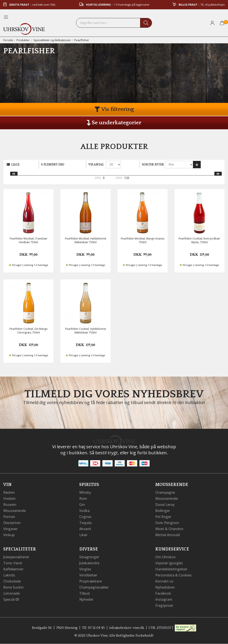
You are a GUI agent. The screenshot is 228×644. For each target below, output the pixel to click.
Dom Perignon (167, 523)
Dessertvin (12, 523)
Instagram (164, 599)
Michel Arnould (168, 535)
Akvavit (85, 529)
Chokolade (12, 581)
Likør (83, 535)
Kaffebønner (13, 569)
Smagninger (89, 557)
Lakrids (9, 575)
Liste (15, 165)
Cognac (85, 517)
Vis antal (96, 165)
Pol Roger (163, 517)
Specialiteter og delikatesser (52, 40)
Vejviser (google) (169, 563)
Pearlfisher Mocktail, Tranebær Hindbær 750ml (29, 240)
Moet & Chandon (169, 529)
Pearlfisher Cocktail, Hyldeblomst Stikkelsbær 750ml (86, 331)
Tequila (85, 523)
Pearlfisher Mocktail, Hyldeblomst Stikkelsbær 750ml (86, 240)
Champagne (165, 492)
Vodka (84, 511)
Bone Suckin (13, 587)
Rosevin (10, 505)
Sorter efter (153, 165)
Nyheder (86, 599)
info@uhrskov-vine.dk (127, 628)
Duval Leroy (165, 505)
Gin (82, 505)
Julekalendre (89, 563)
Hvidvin (9, 498)
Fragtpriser (164, 605)
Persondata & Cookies (173, 575)
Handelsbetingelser (171, 569)
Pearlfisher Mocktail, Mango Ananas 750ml (143, 240)
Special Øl (11, 599)
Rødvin (9, 492)
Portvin (9, 517)
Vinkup (9, 535)
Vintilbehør (88, 575)
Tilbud (84, 593)
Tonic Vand (13, 563)
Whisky (85, 492)
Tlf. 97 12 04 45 (93, 628)
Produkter (23, 40)
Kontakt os (164, 581)
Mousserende (15, 511)
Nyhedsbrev (165, 587)
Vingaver (10, 529)
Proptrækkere (91, 581)
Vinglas (85, 569)
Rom (83, 498)
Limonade (11, 593)
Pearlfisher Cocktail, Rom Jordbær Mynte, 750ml (199, 240)
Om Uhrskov (165, 557)
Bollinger (163, 511)
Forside (8, 40)
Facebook (163, 593)
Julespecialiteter (16, 557)
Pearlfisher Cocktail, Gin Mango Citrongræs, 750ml (29, 331)
